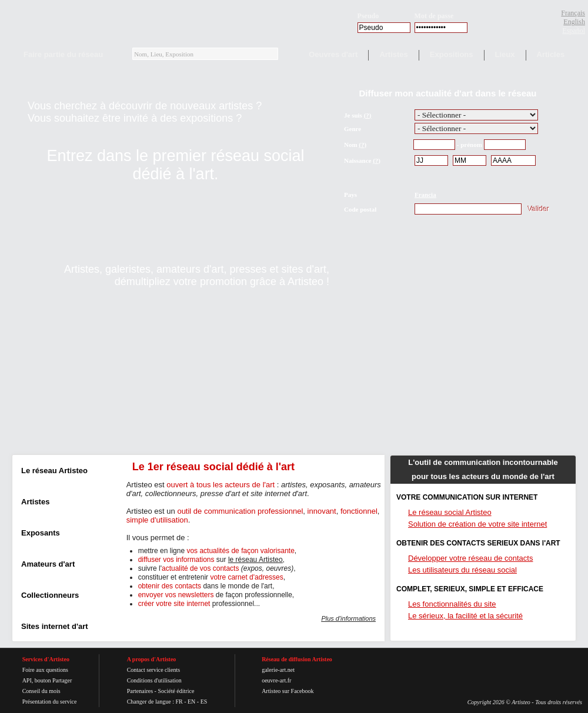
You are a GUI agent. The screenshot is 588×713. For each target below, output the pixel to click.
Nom (351, 145)
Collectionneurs (50, 595)
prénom (471, 145)
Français (573, 13)
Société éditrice (176, 691)
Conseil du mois (41, 691)
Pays (350, 195)
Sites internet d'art (55, 626)
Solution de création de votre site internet (477, 524)
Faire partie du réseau (63, 54)
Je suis (353, 115)
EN (191, 702)
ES (204, 702)
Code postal (360, 209)
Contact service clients (154, 670)
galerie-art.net (278, 670)
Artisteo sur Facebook (288, 691)
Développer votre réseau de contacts (470, 558)
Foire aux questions (45, 670)
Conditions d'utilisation (154, 680)
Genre (353, 129)
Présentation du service (50, 702)
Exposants (41, 533)
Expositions (452, 54)
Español (574, 31)
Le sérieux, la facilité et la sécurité (465, 616)
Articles (551, 54)
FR (179, 702)
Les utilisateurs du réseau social (462, 570)
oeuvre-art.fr (276, 680)
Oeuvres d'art (333, 54)
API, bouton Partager (47, 680)
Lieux (505, 54)
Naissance (358, 160)
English (574, 22)
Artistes (393, 54)
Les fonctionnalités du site (452, 604)
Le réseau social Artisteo (450, 512)
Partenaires (140, 691)
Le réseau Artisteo (54, 471)
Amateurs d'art (48, 564)
